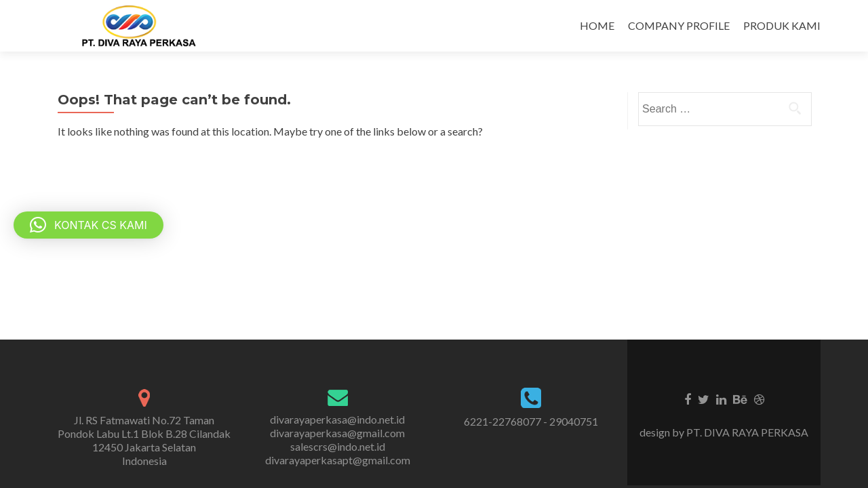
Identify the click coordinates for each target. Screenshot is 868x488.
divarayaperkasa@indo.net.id (337, 419)
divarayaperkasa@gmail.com (337, 433)
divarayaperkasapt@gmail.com (338, 460)
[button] (88, 225)
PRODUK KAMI (782, 25)
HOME (597, 25)
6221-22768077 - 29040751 (531, 421)
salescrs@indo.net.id (338, 446)
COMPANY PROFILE (679, 25)
